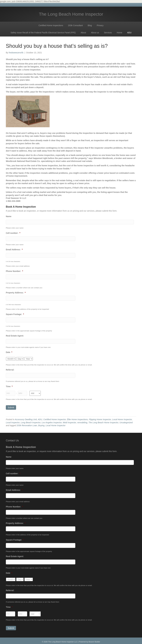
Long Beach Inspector (31, 421)
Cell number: (13, 233)
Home (119, 33)
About (83, 33)
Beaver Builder (94, 640)
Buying (41, 424)
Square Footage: (15, 314)
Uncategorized (126, 421)
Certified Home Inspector (55, 418)
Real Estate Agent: (15, 335)
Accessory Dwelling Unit (26, 418)
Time (9, 385)
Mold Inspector (69, 421)
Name (9, 216)
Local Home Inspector (122, 418)
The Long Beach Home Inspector (103, 421)
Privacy (100, 25)
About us (95, 33)
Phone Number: (14, 271)
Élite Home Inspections (77, 418)
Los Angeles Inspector (52, 421)
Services (108, 33)
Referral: (10, 369)
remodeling (82, 421)
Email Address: (14, 249)
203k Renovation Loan (27, 424)
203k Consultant (75, 25)
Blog (90, 25)
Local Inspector (13, 421)
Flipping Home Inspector (100, 418)
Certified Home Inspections (51, 25)
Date (9, 352)
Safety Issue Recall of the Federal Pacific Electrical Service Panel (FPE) (43, 33)
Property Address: (16, 292)
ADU (129, 33)
